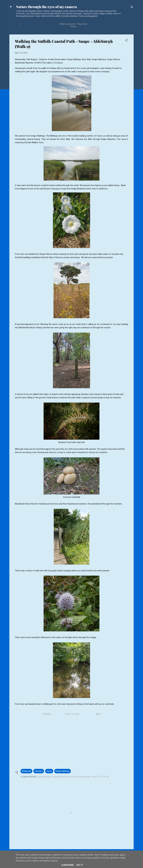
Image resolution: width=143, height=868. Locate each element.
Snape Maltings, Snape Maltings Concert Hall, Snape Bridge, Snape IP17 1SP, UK (73, 777)
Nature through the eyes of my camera (47, 7)
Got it (80, 865)
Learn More (67, 865)
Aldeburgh (26, 771)
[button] (126, 41)
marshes (39, 771)
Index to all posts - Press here (73, 24)
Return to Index (72, 714)
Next (98, 714)
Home (73, 26)
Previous (47, 714)
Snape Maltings (63, 771)
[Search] (132, 8)
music (49, 771)
